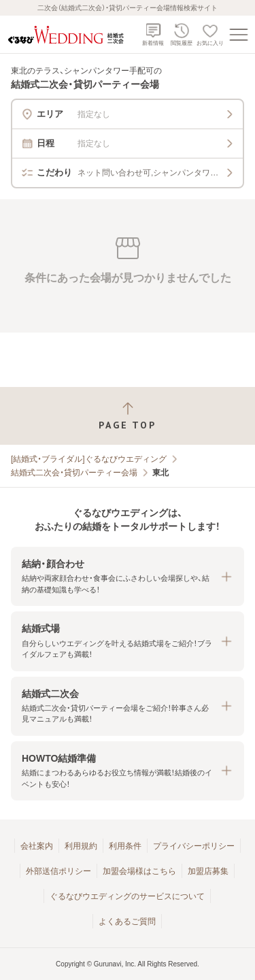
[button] (128, 576)
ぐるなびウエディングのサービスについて (127, 896)
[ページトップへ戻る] (128, 416)
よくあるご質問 (127, 922)
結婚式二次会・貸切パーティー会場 (74, 473)
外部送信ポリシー (58, 871)
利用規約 (81, 846)
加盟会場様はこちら (139, 871)
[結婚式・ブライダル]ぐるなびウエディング (89, 459)
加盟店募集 (208, 871)
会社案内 (37, 846)
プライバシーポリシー (194, 846)
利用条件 (125, 846)
